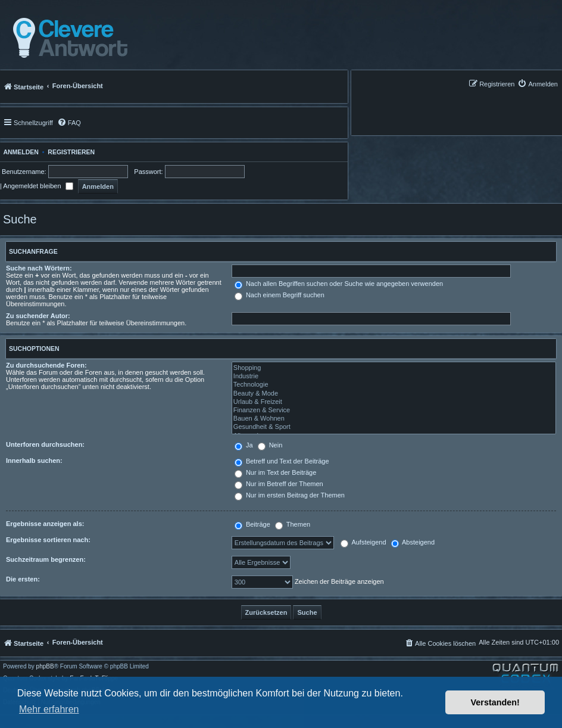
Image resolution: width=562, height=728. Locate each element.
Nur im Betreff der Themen (279, 484)
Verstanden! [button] (495, 702)
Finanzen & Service (394, 410)
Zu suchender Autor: (38, 316)
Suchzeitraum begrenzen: (46, 559)
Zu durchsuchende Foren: (46, 365)
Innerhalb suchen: (34, 461)
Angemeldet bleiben (38, 186)
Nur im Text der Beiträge (275, 472)
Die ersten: (23, 579)
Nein (270, 445)
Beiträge (252, 524)
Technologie (394, 385)
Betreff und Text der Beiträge (282, 461)
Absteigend (413, 542)
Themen (293, 524)
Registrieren (71, 152)
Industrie (394, 377)
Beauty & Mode (394, 394)
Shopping (394, 368)
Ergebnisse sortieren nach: (48, 540)
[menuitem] (538, 84)
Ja (244, 445)
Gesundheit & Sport (394, 427)
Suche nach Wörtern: (39, 268)
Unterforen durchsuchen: (45, 444)
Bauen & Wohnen (394, 419)
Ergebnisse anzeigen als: (45, 524)
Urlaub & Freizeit (394, 402)
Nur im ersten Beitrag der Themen (290, 495)
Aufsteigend (363, 542)
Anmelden (19, 152)
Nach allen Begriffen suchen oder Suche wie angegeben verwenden (339, 284)
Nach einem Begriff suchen (280, 295)
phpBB (45, 667)
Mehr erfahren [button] (49, 709)
